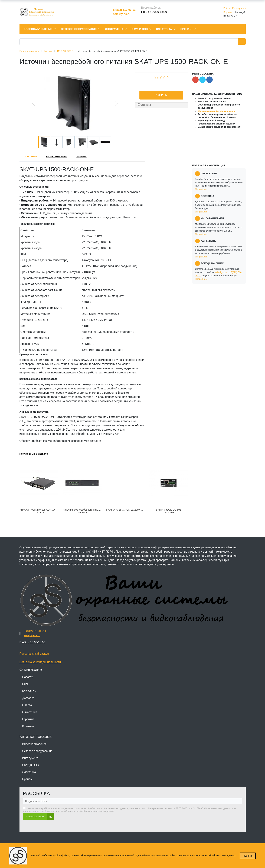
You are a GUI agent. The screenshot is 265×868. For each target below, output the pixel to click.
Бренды (27, 779)
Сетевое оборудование (37, 751)
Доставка (28, 698)
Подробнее (201, 189)
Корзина (228, 12)
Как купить (29, 691)
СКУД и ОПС (31, 765)
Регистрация (239, 8)
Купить (161, 95)
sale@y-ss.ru (122, 14)
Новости (28, 677)
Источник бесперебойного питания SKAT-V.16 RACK (93, 510)
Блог (25, 684)
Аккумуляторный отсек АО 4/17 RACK (41, 510)
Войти (227, 8)
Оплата (27, 705)
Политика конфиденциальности (40, 662)
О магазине (30, 712)
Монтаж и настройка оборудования (216, 111)
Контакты (28, 726)
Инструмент (30, 758)
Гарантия (28, 719)
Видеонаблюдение (35, 744)
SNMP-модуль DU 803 (169, 510)
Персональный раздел (34, 654)
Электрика (29, 772)
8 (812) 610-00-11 (124, 10)
